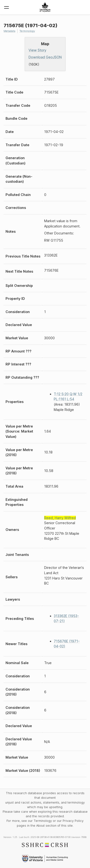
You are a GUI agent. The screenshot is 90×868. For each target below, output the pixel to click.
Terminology (27, 31)
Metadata (9, 31)
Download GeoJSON (45, 57)
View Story (37, 50)
